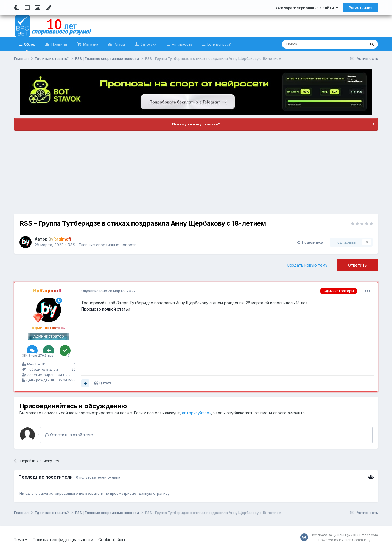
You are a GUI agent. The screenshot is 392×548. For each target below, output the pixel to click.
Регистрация (361, 7)
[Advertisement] (196, 172)
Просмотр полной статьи (106, 309)
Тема (21, 540)
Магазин (90, 44)
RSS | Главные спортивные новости (102, 245)
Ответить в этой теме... (70, 435)
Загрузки (148, 44)
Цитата (106, 383)
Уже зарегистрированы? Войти (307, 8)
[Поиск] (311, 44)
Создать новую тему (307, 265)
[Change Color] (48, 8)
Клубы (119, 44)
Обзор (29, 47)
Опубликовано (108, 291)
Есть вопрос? (219, 44)
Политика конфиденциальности (63, 540)
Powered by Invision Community (345, 540)
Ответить (357, 265)
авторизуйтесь (197, 413)
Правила (59, 44)
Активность (181, 44)
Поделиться (310, 242)
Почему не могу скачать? (196, 124)
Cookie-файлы (112, 540)
